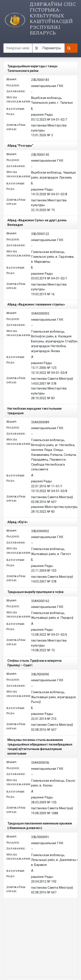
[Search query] (18, 48)
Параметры (48, 48)
